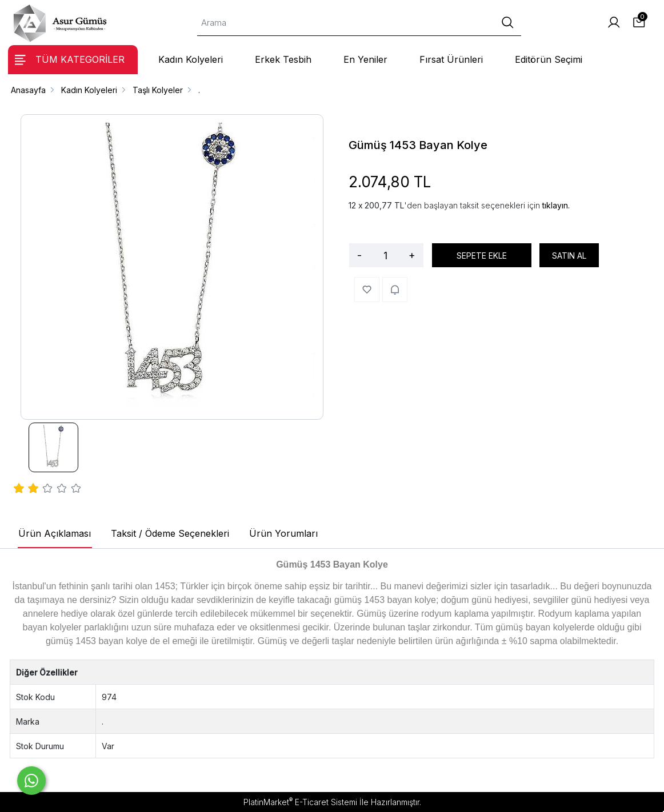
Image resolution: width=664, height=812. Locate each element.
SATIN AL (569, 256)
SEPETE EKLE (482, 256)
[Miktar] (385, 255)
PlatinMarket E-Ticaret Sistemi (300, 802)
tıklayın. (556, 205)
